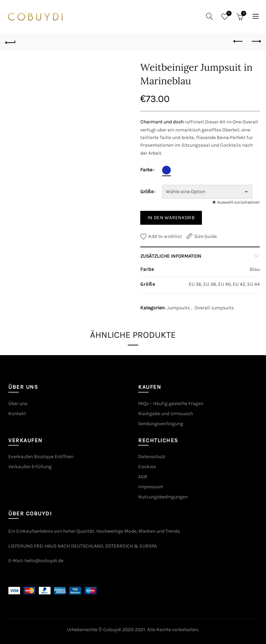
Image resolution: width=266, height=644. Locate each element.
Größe (147, 192)
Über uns (18, 403)
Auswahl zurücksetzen (238, 202)
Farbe (146, 170)
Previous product (238, 41)
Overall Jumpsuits (214, 308)
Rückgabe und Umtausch (166, 414)
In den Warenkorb (171, 218)
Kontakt (17, 414)
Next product (256, 41)
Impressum (151, 487)
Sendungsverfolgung (161, 424)
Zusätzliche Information (171, 256)
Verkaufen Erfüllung (30, 467)
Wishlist (228, 14)
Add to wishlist (165, 236)
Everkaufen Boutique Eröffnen (41, 457)
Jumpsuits (178, 308)
